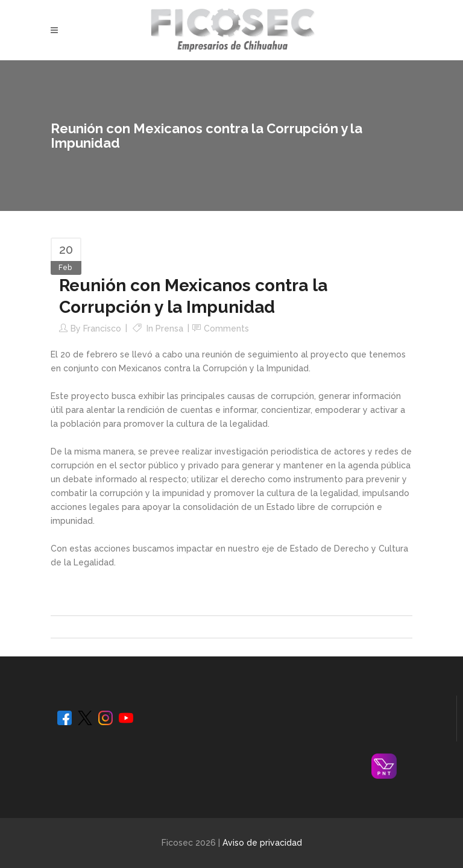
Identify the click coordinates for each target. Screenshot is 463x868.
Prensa (169, 329)
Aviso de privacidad (262, 843)
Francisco (102, 329)
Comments (226, 329)
